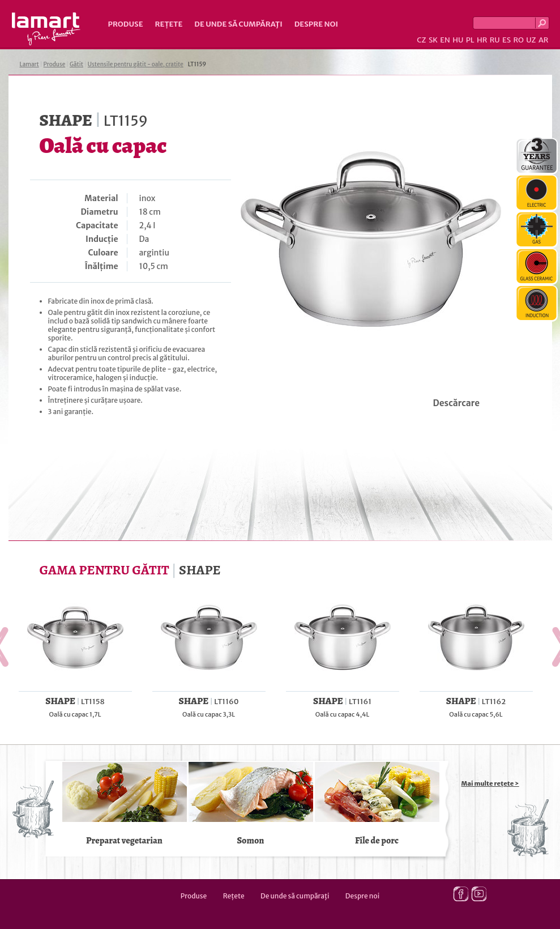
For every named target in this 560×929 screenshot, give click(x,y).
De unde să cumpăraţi (238, 24)
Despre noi (316, 24)
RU (495, 40)
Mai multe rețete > (490, 783)
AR (544, 40)
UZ (531, 40)
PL (470, 40)
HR (482, 40)
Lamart (46, 29)
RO (518, 40)
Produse (126, 24)
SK (433, 40)
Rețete (169, 24)
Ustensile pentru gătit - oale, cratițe (136, 64)
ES (506, 40)
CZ (421, 40)
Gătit (76, 64)
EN (445, 40)
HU (458, 40)
